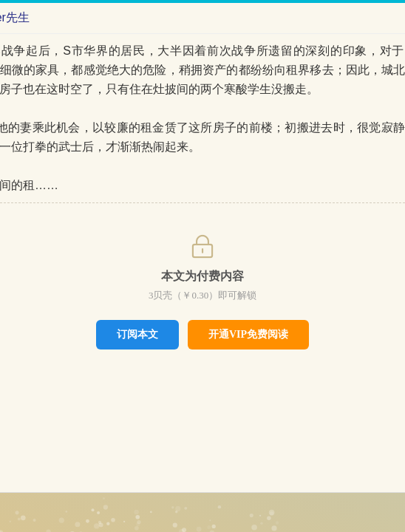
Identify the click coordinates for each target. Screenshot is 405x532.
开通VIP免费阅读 (248, 334)
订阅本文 (137, 334)
